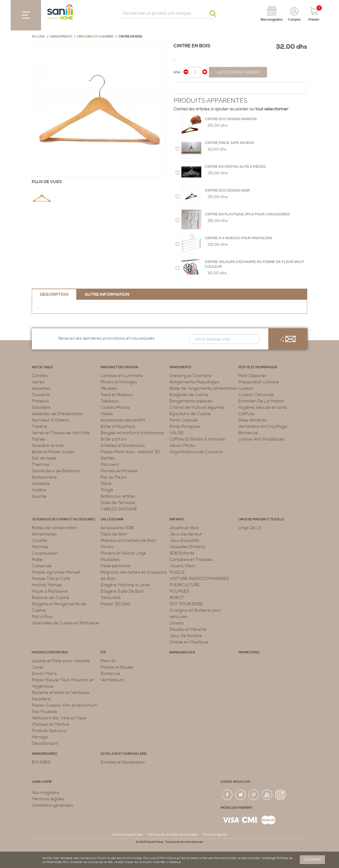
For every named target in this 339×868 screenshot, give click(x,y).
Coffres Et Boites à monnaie (197, 439)
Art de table (43, 367)
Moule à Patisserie (50, 591)
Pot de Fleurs (114, 477)
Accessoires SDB (117, 528)
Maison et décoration (119, 367)
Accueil (39, 37)
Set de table (44, 458)
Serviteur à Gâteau (51, 420)
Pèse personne (116, 566)
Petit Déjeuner (253, 376)
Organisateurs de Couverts (196, 452)
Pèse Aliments (253, 420)
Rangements (61, 37)
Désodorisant (45, 743)
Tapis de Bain (114, 534)
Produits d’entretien (50, 653)
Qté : (178, 72)
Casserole (42, 566)
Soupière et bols (48, 446)
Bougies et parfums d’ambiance (132, 433)
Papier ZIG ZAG (116, 604)
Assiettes (41, 388)
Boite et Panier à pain (53, 452)
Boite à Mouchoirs (118, 426)
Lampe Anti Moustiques (262, 439)
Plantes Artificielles (119, 471)
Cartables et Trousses (191, 560)
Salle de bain (112, 519)
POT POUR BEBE (186, 604)
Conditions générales (52, 805)
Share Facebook (179, 89)
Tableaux (110, 401)
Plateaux (41, 401)
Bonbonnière (44, 477)
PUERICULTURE (185, 585)
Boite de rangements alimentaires (203, 388)
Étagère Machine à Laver (126, 585)
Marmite (40, 547)
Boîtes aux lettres (118, 496)
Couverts (41, 395)
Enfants (177, 519)
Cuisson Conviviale (256, 395)
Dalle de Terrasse (118, 503)
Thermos (41, 465)
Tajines (39, 439)
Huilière (39, 490)
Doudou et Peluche (188, 629)
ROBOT (177, 598)
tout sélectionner (272, 109)
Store (106, 484)
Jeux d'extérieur (186, 534)
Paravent (110, 465)
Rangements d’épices (191, 401)
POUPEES (179, 591)
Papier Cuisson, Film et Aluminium (65, 705)
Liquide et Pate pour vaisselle (61, 661)
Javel (37, 667)
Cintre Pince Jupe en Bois (229, 143)
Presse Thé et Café (51, 579)
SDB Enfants (182, 553)
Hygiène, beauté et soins (263, 407)
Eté (103, 653)
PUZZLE (177, 572)
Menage (40, 737)
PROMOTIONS (249, 653)
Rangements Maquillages (194, 382)
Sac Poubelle (45, 712)
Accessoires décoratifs (123, 420)
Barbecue (248, 433)
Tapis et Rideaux (117, 395)
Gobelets (41, 484)
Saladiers (41, 407)
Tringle (107, 490)
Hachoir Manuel (47, 585)
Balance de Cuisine (51, 598)
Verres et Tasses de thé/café (61, 433)
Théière (39, 426)
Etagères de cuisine (189, 395)
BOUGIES (41, 762)
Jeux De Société (186, 636)
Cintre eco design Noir (228, 190)
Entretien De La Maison (261, 401)
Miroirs (107, 547)
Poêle (37, 560)
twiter (241, 795)
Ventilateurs (112, 680)
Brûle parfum (114, 439)
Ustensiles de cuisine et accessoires (64, 519)
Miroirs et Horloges (119, 382)
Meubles (109, 388)
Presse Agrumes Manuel (56, 572)
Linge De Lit (250, 528)
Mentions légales (48, 799)
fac (228, 795)
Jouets (177, 623)
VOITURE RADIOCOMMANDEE (199, 579)
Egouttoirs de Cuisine (190, 414)
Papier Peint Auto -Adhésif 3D (130, 452)
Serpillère (41, 699)
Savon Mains (44, 674)
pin (254, 795)
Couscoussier (45, 553)
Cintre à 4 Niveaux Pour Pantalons (239, 238)
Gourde (39, 496)
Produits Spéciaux (49, 731)
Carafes (40, 376)
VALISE (177, 433)
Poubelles (110, 560)
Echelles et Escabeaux (123, 446)
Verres (38, 382)
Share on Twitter (189, 89)
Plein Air (108, 661)
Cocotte (40, 540)
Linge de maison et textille (261, 519)
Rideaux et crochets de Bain (128, 540)
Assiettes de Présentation (57, 414)
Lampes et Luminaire (122, 376)
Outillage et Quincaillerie (124, 754)
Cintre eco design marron (231, 119)
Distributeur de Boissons (56, 471)
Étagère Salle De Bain (122, 591)
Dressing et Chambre (95, 37)
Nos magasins (46, 793)
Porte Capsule (184, 420)
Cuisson (246, 388)
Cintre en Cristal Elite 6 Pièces (235, 167)
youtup (267, 795)
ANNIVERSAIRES (45, 754)
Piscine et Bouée (117, 667)
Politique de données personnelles (173, 835)
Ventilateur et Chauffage (263, 426)
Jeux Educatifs (184, 540)
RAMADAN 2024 (182, 653)
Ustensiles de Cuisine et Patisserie (66, 623)
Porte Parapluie (185, 426)
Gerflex (108, 458)
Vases (107, 414)
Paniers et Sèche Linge (123, 553)
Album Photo (182, 446)
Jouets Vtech (183, 566)
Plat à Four (42, 617)
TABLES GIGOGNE (119, 509)
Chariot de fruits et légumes (197, 407)
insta (280, 795)
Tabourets (111, 598)
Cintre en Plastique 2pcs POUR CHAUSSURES (247, 214)
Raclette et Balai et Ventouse (61, 693)
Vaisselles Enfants (187, 547)
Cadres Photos (115, 407)
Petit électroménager (258, 367)
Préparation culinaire (259, 382)
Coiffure (246, 414)
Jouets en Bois (184, 528)
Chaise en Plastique (189, 642)
